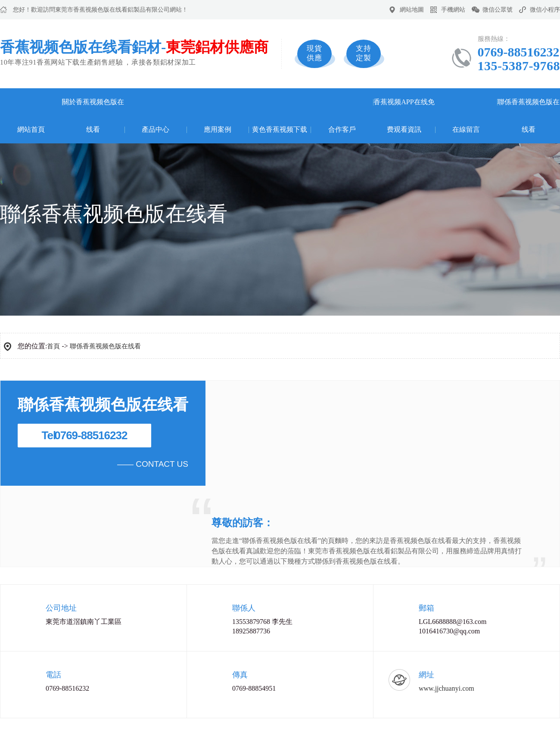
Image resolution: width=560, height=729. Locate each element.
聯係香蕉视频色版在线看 (529, 116)
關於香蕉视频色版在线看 (93, 116)
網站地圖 (412, 10)
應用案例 (218, 129)
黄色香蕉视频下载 (280, 129)
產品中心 (156, 129)
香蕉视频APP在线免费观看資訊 (404, 116)
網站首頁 (31, 129)
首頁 (53, 346)
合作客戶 (342, 129)
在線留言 (466, 129)
